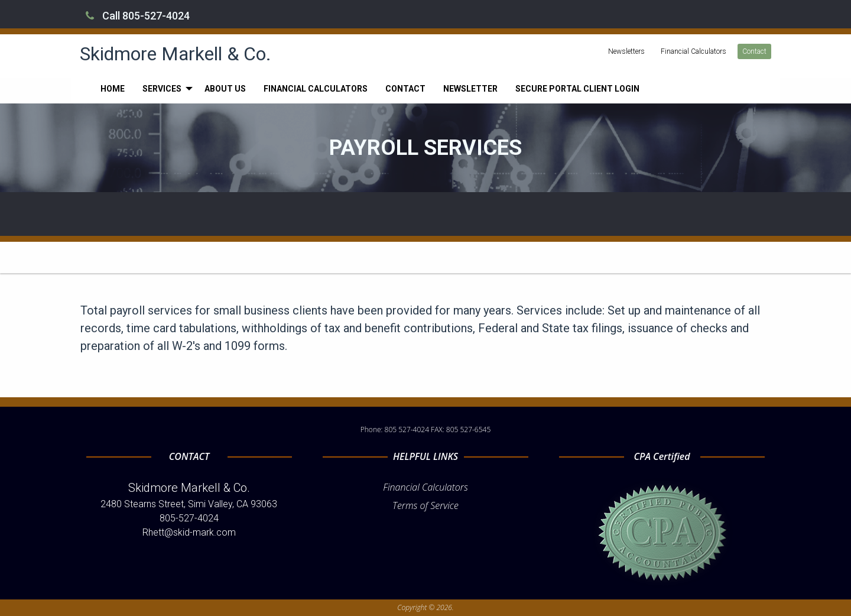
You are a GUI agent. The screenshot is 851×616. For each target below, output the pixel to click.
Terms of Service (425, 505)
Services (162, 89)
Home (113, 89)
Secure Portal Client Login (577, 89)
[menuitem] (113, 89)
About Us (225, 89)
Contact (754, 51)
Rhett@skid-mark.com (189, 532)
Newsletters (626, 51)
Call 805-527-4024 (138, 16)
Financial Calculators (694, 51)
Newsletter (470, 89)
